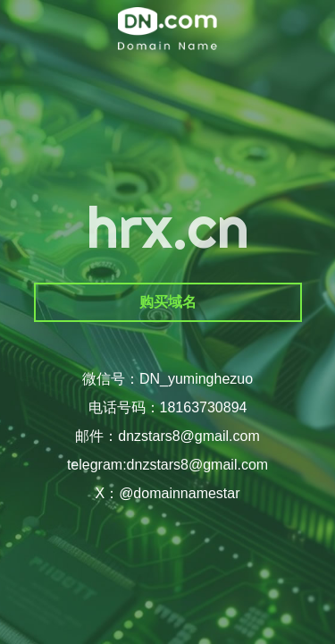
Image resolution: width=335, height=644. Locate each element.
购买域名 (168, 302)
